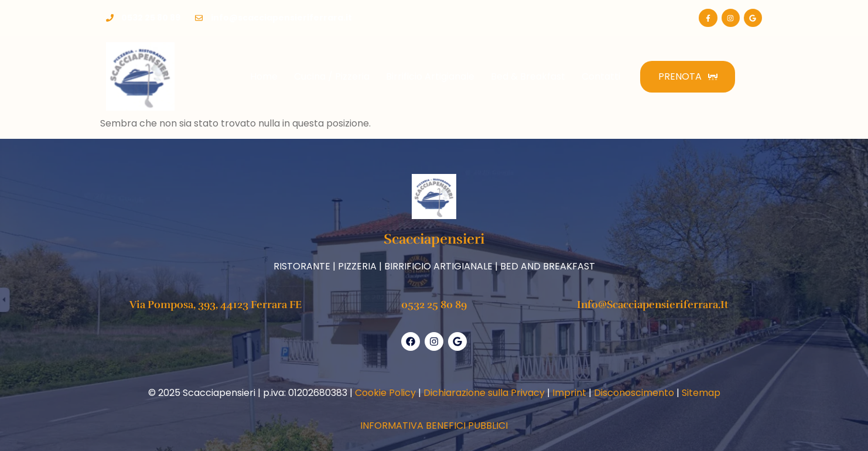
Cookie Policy (385, 393)
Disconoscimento (634, 393)
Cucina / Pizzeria (332, 76)
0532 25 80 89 (434, 305)
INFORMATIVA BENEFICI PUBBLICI (434, 426)
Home (264, 76)
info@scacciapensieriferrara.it (653, 305)
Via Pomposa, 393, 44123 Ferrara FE (216, 305)
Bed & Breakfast (528, 76)
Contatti (601, 76)
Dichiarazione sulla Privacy (484, 393)
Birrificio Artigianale (430, 76)
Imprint (569, 393)
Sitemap (701, 393)
